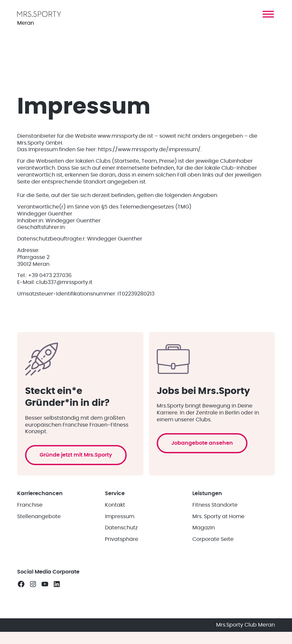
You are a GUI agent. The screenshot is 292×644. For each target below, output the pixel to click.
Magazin (204, 528)
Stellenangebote (39, 517)
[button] (268, 14)
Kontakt (115, 505)
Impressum (120, 517)
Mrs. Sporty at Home (218, 517)
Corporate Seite (213, 539)
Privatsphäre (122, 539)
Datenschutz (121, 528)
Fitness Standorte (215, 505)
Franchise (30, 505)
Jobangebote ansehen (202, 443)
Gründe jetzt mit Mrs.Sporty (76, 455)
